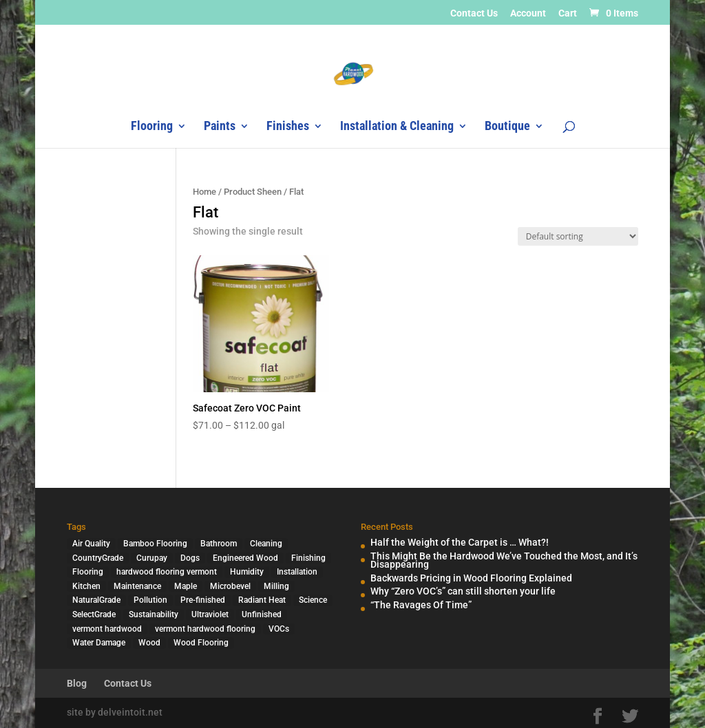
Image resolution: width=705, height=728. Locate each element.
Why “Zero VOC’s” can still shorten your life (463, 591)
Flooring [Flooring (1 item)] (88, 572)
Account (528, 13)
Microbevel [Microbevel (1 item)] (230, 586)
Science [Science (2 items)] (313, 600)
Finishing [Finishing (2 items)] (308, 558)
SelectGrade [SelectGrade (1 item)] (94, 614)
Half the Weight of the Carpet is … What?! (460, 542)
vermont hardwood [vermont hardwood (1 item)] (107, 629)
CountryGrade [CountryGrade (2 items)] (98, 558)
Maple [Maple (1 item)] (186, 586)
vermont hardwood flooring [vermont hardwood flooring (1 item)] (205, 629)
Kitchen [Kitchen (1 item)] (86, 586)
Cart (568, 13)
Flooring (152, 127)
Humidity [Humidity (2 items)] (247, 572)
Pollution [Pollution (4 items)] (150, 600)
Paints (220, 127)
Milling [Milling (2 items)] (276, 586)
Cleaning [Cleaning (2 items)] (266, 544)
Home (204, 192)
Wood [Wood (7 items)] (149, 643)
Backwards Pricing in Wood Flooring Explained (471, 578)
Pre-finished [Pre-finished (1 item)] (203, 600)
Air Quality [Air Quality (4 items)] (91, 544)
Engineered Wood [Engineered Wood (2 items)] (245, 558)
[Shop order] (578, 236)
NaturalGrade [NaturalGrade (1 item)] (96, 600)
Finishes (288, 127)
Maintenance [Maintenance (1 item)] (137, 586)
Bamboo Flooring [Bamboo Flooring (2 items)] (155, 544)
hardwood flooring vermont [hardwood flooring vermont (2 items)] (167, 572)
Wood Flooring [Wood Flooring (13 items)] (201, 643)
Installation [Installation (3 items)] (297, 572)
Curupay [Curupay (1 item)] (152, 558)
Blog (77, 683)
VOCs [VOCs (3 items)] (279, 629)
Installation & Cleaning (397, 127)
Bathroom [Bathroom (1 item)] (219, 544)
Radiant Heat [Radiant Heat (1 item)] (262, 600)
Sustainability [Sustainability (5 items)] (154, 614)
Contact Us (474, 13)
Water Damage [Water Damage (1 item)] (99, 643)
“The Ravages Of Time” (421, 605)
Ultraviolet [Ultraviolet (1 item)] (210, 614)
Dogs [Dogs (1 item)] (190, 558)
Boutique (507, 127)
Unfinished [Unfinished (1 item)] (262, 614)
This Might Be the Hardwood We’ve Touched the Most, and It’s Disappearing (504, 560)
